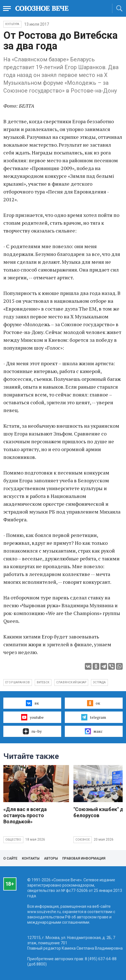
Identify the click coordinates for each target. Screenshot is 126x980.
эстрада (99, 682)
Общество (13, 840)
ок (94, 703)
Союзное (83, 840)
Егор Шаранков (18, 682)
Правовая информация (84, 858)
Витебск (43, 682)
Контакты (31, 858)
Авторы (51, 858)
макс (94, 731)
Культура (12, 24)
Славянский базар (71, 682)
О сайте (10, 858)
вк (32, 703)
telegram (94, 717)
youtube (32, 717)
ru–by (32, 731)
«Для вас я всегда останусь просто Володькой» (25, 815)
